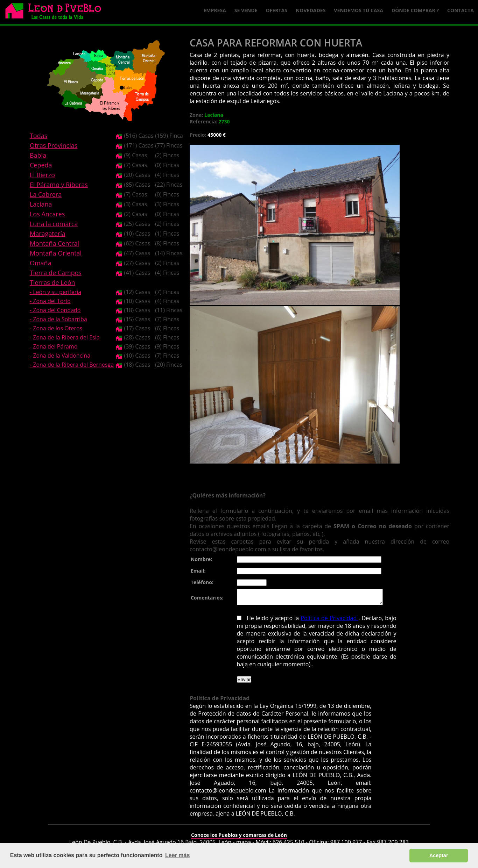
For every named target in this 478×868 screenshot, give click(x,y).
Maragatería (48, 234)
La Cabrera (46, 194)
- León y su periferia (55, 292)
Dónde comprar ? (415, 10)
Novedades (311, 10)
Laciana (41, 204)
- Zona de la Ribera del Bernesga (72, 365)
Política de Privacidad (323, 621)
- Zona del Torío (50, 301)
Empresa (215, 10)
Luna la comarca (54, 224)
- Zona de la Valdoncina (60, 356)
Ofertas (277, 10)
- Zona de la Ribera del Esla (65, 337)
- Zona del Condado (55, 310)
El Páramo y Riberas (59, 185)
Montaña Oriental (56, 253)
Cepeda (41, 165)
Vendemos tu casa (358, 10)
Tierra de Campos (56, 273)
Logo (56, 13)
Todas (38, 136)
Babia (38, 155)
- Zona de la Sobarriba (58, 319)
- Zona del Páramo (54, 346)
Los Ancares (47, 214)
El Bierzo (42, 175)
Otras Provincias (54, 145)
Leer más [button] (177, 855)
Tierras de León (52, 282)
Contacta (461, 10)
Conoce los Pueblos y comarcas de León (239, 838)
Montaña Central (54, 243)
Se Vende (246, 10)
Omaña (41, 263)
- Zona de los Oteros (56, 328)
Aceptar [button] (439, 855)
